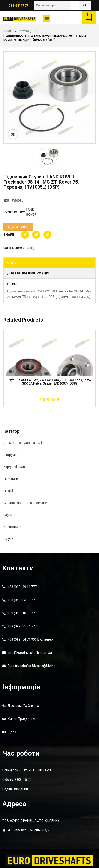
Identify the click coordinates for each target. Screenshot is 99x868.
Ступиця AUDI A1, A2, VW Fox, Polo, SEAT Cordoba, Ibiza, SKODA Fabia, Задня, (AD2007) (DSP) (49, 382)
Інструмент (12, 455)
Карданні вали (14, 467)
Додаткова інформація (28, 273)
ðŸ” (13, 134)
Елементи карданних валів (24, 443)
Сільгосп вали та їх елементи (25, 503)
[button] (47, 18)
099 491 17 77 (18, 6)
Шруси (8, 539)
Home (7, 31)
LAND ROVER (31, 212)
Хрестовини (12, 527)
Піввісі (8, 491)
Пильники (11, 479)
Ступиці (25, 31)
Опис (12, 263)
